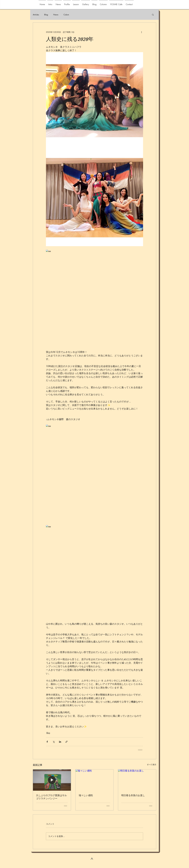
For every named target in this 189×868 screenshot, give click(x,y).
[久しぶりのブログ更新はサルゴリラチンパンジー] (52, 780)
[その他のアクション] (141, 32)
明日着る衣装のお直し (133, 795)
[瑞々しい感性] (95, 780)
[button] (86, 3)
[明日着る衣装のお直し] (137, 780)
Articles (36, 15)
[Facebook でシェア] (47, 742)
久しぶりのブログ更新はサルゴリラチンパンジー (51, 797)
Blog (46, 15)
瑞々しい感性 (86, 795)
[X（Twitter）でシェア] (54, 742)
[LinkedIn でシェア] (60, 742)
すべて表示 (152, 765)
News (56, 15)
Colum (66, 15)
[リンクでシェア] (66, 742)
